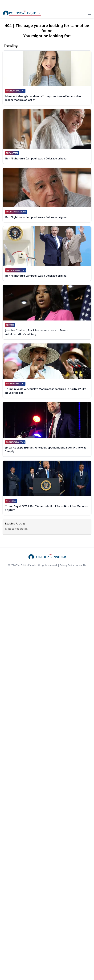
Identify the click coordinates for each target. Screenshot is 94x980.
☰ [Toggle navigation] (90, 13)
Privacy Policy (67, 565)
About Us (81, 565)
